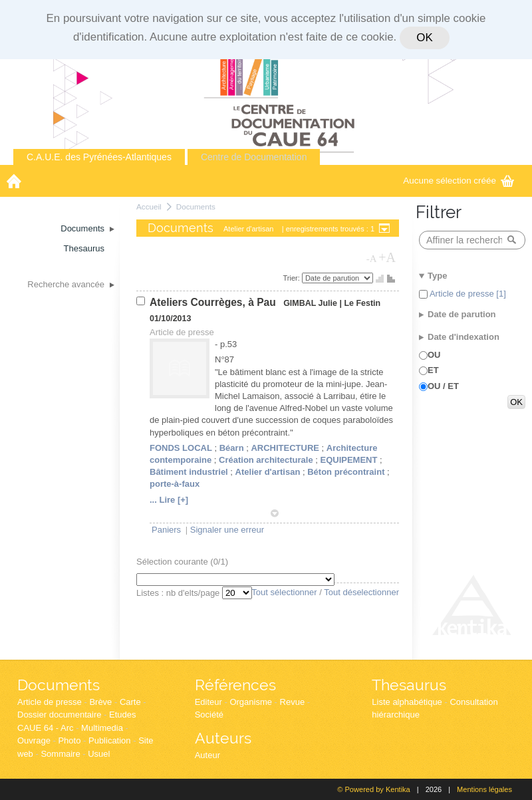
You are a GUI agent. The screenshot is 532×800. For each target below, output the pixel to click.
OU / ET (443, 386)
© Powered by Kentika (373, 789)
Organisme (251, 702)
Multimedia (102, 728)
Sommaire (60, 754)
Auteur (207, 755)
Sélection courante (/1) (182, 562)
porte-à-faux (175, 484)
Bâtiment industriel (189, 472)
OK (424, 38)
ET (433, 370)
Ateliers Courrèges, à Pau (214, 302)
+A (387, 257)
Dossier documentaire (59, 715)
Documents (196, 206)
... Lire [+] (169, 500)
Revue (293, 702)
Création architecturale (266, 460)
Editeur (208, 702)
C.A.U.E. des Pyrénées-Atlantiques (99, 157)
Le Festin (362, 303)
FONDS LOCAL (181, 448)
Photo (69, 740)
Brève (100, 702)
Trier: (293, 278)
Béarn (232, 448)
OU (434, 355)
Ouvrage (34, 740)
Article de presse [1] (467, 294)
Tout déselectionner (361, 592)
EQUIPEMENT (348, 460)
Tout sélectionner (284, 592)
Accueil (149, 206)
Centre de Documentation (254, 157)
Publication (110, 740)
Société (209, 715)
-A (372, 259)
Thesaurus (409, 685)
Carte (130, 702)
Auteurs (223, 738)
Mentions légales (484, 789)
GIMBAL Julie (310, 303)
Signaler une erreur (227, 530)
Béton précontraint (346, 472)
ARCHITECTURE (285, 448)
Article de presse (50, 702)
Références (235, 685)
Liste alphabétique (407, 702)
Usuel (99, 754)
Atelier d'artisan (268, 472)
